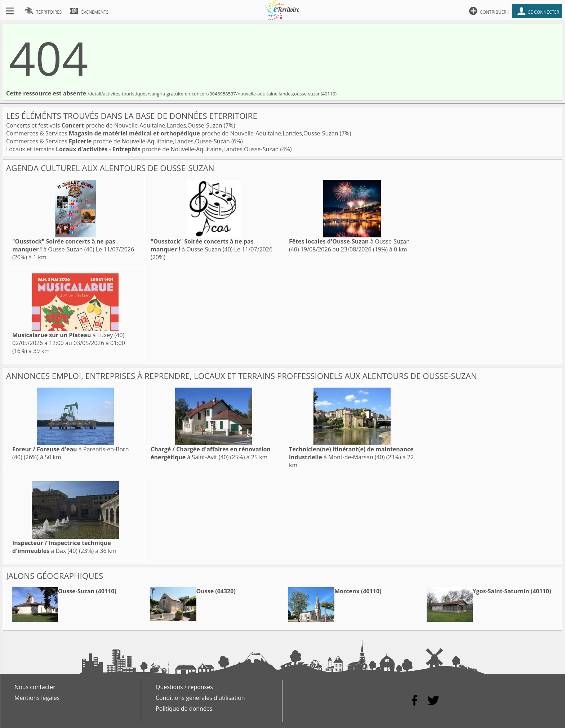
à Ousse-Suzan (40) (64, 245)
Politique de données (184, 709)
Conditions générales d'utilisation (200, 698)
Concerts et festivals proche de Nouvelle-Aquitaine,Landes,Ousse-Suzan (115, 125)
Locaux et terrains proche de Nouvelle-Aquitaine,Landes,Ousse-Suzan (143, 149)
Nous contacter (35, 687)
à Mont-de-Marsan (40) (351, 453)
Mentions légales (37, 698)
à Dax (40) (62, 547)
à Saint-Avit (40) (211, 453)
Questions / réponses (184, 687)
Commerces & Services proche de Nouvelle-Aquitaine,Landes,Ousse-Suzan (173, 133)
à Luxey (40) (68, 335)
